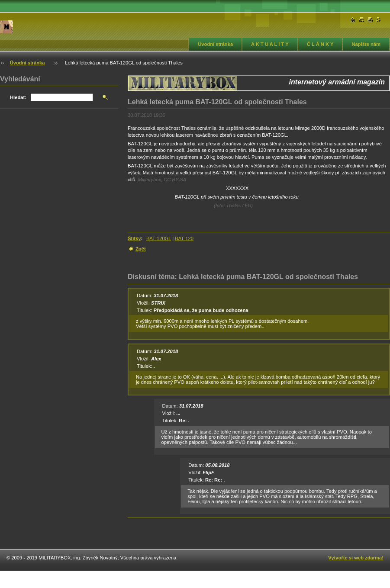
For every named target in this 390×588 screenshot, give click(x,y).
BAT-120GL (159, 238)
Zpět (141, 249)
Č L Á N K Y (320, 44)
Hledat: (18, 97)
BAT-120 (184, 238)
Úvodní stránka (215, 44)
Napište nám (366, 44)
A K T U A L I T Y (270, 44)
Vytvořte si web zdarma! (356, 558)
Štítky (134, 238)
